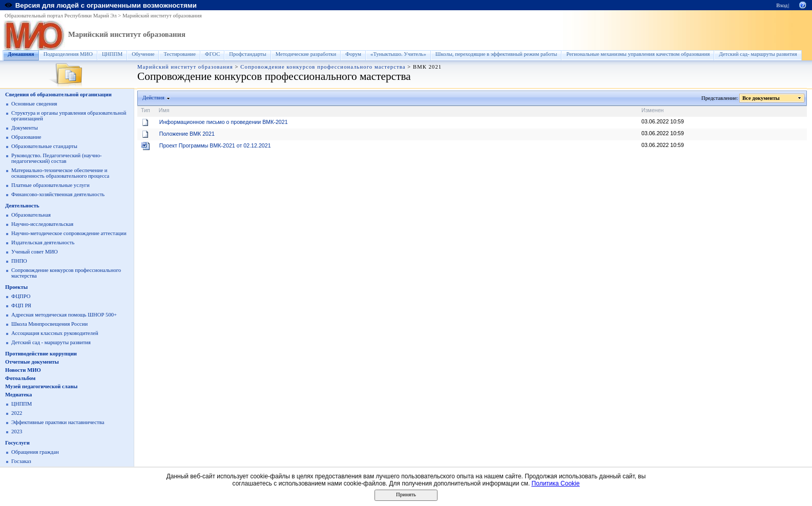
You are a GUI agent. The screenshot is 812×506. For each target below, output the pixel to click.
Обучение (143, 54)
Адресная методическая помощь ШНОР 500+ (64, 315)
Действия (154, 98)
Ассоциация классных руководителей (55, 333)
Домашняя (21, 54)
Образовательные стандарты (44, 146)
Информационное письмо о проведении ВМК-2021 (224, 122)
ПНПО (19, 261)
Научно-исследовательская (42, 224)
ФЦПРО (21, 296)
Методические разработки (306, 54)
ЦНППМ (112, 54)
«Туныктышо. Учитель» (398, 54)
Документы (25, 128)
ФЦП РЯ (21, 305)
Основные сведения (34, 104)
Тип (145, 110)
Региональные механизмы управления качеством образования (638, 54)
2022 (17, 413)
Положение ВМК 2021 (187, 134)
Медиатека (18, 395)
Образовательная (31, 215)
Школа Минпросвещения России (49, 324)
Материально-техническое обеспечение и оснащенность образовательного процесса (60, 173)
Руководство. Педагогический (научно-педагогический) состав (57, 158)
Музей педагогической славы (41, 386)
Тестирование (180, 54)
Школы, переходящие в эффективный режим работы (496, 54)
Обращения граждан (35, 452)
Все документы (761, 98)
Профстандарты (247, 54)
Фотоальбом (20, 378)
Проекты (16, 287)
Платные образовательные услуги (50, 185)
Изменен (653, 110)
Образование (26, 137)
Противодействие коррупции (41, 354)
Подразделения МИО (68, 54)
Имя (164, 110)
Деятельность (22, 206)
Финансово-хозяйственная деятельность (58, 194)
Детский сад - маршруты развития (51, 342)
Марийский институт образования (162, 16)
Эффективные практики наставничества (58, 422)
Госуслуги (17, 443)
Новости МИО (23, 370)
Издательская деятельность (43, 243)
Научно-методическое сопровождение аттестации (69, 233)
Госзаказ (21, 461)
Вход (782, 5)
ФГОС (212, 54)
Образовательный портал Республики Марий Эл (61, 16)
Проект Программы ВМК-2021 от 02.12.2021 (215, 145)
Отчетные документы (32, 362)
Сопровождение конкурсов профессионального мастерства (323, 67)
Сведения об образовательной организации (58, 94)
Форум (353, 54)
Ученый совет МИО (35, 252)
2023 (17, 431)
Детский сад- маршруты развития (758, 54)
